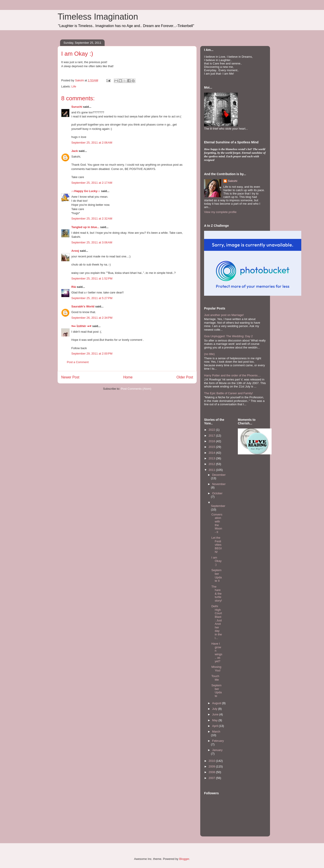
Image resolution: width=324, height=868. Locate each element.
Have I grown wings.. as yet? (217, 652)
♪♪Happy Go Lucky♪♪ (86, 191)
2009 (212, 766)
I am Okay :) (216, 561)
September (218, 506)
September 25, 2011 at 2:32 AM (92, 219)
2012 (212, 464)
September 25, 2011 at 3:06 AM (92, 242)
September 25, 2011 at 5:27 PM (92, 298)
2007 (212, 778)
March (216, 732)
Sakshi (233, 181)
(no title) (209, 354)
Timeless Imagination (98, 17)
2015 (212, 447)
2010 (212, 761)
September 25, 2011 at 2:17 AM (92, 183)
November (219, 484)
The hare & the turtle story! (217, 594)
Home (128, 377)
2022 (212, 430)
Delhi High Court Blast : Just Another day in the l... (217, 622)
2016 (212, 441)
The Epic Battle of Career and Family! (228, 393)
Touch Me (215, 678)
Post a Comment (78, 362)
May (215, 720)
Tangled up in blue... (85, 227)
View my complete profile (220, 212)
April (216, 726)
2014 (212, 453)
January (217, 750)
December (219, 475)
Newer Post (70, 377)
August (217, 703)
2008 (212, 772)
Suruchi (77, 107)
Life (74, 86)
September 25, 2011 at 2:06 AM (92, 143)
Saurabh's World (83, 306)
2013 (212, 458)
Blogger (184, 859)
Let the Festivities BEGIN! (216, 545)
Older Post (185, 377)
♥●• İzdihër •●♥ (81, 326)
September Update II (216, 575)
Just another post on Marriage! (224, 315)
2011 (212, 470)
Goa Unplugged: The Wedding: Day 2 (228, 336)
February (218, 741)
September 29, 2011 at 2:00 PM (92, 354)
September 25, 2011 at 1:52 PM (92, 278)
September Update (216, 691)
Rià (74, 287)
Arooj (75, 251)
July (215, 709)
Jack (75, 151)
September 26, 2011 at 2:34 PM (92, 318)
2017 (212, 436)
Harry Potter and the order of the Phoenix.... (232, 375)
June (216, 714)
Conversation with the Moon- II (217, 523)
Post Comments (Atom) (136, 389)
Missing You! (216, 669)
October (217, 493)
